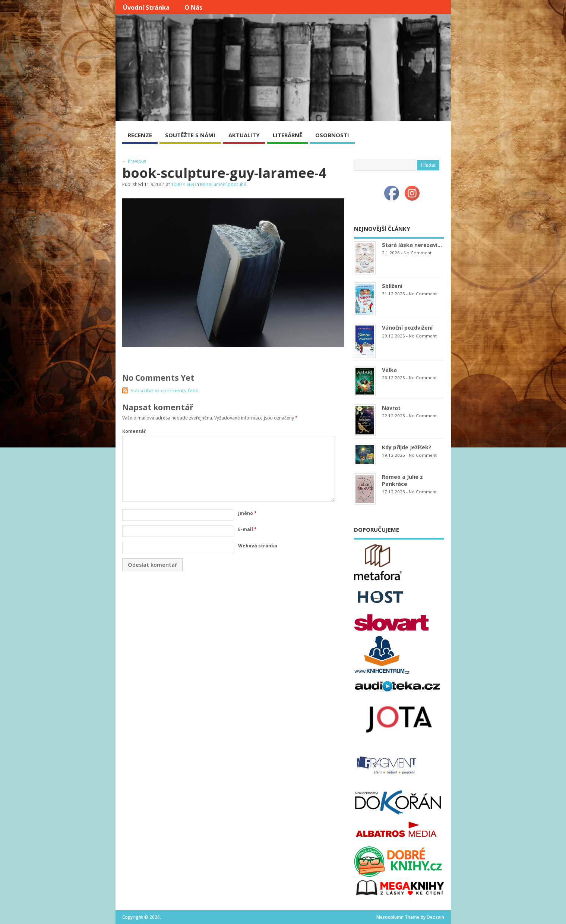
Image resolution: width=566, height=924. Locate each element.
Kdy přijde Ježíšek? (407, 447)
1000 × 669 (183, 184)
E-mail (247, 529)
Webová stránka (258, 546)
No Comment (418, 253)
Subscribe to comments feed (165, 390)
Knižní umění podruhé (223, 184)
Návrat (391, 408)
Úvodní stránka (146, 7)
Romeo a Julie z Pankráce (402, 480)
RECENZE (140, 135)
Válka (389, 370)
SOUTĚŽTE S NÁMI (190, 135)
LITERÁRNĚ (287, 135)
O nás (193, 7)
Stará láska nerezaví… (412, 245)
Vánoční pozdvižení (407, 328)
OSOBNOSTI (332, 135)
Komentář (134, 431)
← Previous (134, 161)
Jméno (247, 513)
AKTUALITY (244, 135)
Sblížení (392, 286)
